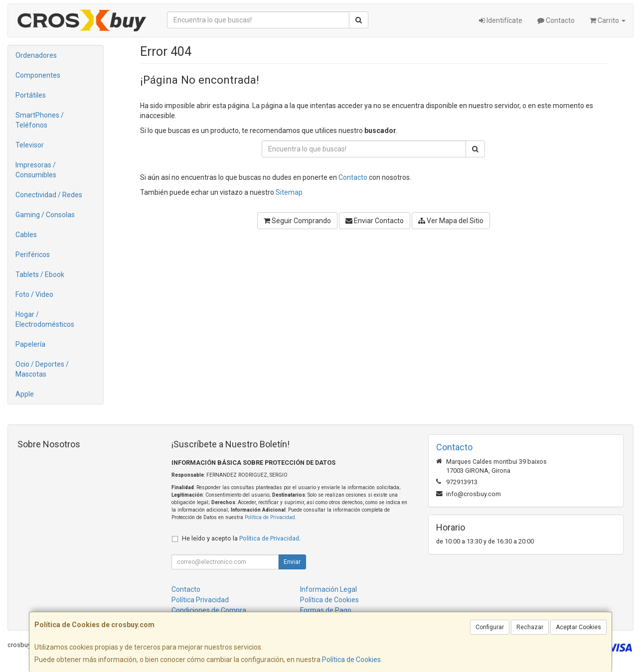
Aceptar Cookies (578, 627)
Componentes (38, 75)
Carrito (608, 20)
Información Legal (328, 589)
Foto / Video (34, 294)
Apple (25, 394)
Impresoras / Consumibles (36, 170)
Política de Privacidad (270, 517)
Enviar (292, 562)
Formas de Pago (326, 610)
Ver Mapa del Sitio (451, 221)
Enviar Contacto (375, 221)
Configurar (490, 627)
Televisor (30, 145)
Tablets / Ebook (40, 274)
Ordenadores (36, 55)
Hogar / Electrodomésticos (45, 319)
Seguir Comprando (297, 221)
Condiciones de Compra (209, 610)
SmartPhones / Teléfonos (40, 120)
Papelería (30, 344)
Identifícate (501, 20)
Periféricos (33, 255)
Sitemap (289, 192)
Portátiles (31, 95)
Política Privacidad (200, 600)
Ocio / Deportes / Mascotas (42, 369)
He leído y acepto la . (241, 538)
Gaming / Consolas (45, 215)
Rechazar (530, 627)
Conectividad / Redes (49, 195)
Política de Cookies (351, 660)
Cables (26, 235)
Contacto (556, 20)
